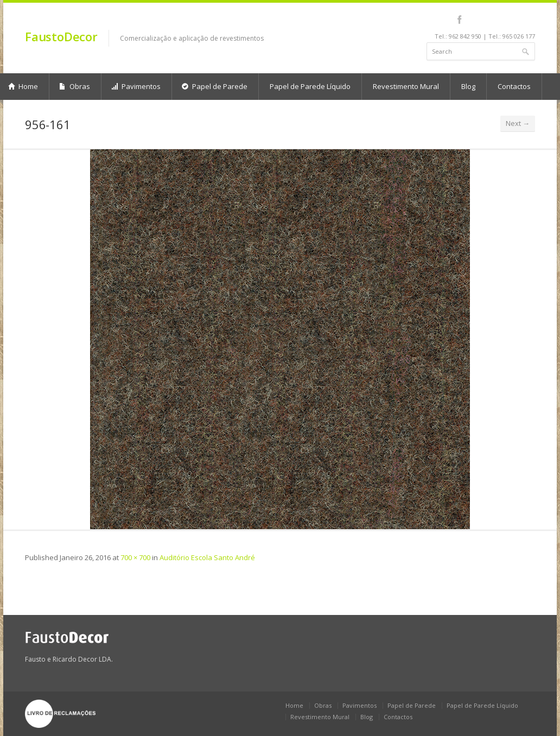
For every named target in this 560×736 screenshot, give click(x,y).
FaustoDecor (61, 36)
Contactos (514, 86)
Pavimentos (136, 86)
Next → (518, 123)
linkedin (472, 20)
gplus (528, 20)
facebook (459, 20)
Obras (75, 86)
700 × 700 (135, 557)
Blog (468, 86)
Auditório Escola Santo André (207, 557)
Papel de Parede (215, 86)
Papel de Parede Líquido (310, 86)
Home (294, 705)
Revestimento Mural (406, 86)
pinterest (501, 20)
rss (516, 20)
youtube (486, 20)
